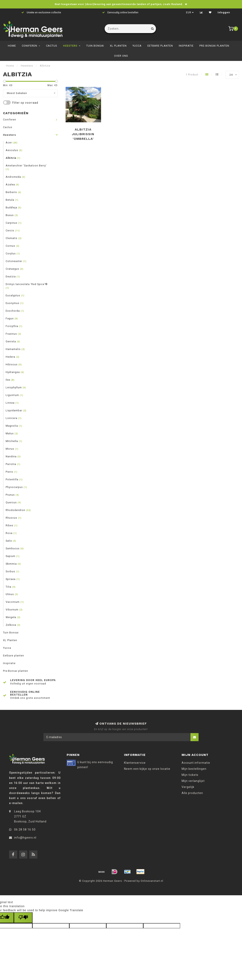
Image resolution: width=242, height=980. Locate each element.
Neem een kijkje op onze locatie (147, 769)
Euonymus (15, 303)
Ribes (12, 525)
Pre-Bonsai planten (214, 46)
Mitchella (14, 441)
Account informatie (196, 763)
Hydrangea (15, 372)
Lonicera (14, 418)
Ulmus (12, 594)
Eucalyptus (15, 295)
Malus (12, 433)
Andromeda (15, 177)
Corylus (13, 253)
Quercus (13, 502)
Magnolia (14, 426)
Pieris (12, 472)
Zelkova (13, 625)
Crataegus (15, 269)
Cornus (13, 246)
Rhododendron (18, 510)
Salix (11, 541)
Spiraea (13, 579)
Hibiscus (14, 364)
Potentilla (14, 479)
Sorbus (13, 571)
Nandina (13, 456)
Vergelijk (188, 787)
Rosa (11, 533)
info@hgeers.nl (25, 838)
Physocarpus (16, 487)
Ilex (10, 380)
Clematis (14, 238)
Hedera (13, 357)
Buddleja (14, 207)
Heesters (70, 46)
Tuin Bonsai (95, 46)
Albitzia (13, 158)
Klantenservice (135, 763)
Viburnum (14, 610)
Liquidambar (16, 410)
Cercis (13, 230)
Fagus (12, 318)
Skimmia (13, 564)
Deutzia (13, 276)
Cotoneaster (16, 261)
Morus (12, 449)
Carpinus (14, 223)
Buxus (12, 215)
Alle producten (192, 793)
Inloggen (224, 13)
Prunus (12, 495)
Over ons (121, 56)
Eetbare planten (160, 46)
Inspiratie (186, 46)
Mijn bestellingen (194, 769)
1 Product (192, 75)
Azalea (12, 184)
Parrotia (13, 464)
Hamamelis (15, 349)
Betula (12, 200)
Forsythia (14, 326)
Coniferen (29, 46)
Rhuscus (14, 518)
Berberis (13, 192)
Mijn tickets (190, 775)
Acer (12, 143)
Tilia (11, 587)
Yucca (137, 46)
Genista (13, 341)
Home (12, 46)
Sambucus (15, 548)
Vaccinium (15, 602)
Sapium (13, 556)
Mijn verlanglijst (193, 781)
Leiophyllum (16, 387)
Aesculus (14, 150)
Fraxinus (13, 334)
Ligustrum (14, 395)
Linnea (12, 403)
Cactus (52, 46)
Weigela (13, 617)
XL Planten (118, 46)
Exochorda (15, 311)
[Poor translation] (23, 918)
